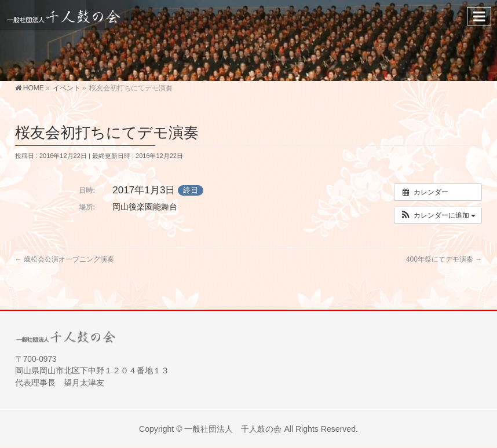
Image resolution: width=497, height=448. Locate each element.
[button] (438, 215)
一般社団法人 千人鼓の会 (233, 429)
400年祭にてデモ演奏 (444, 259)
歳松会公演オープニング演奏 (65, 259)
